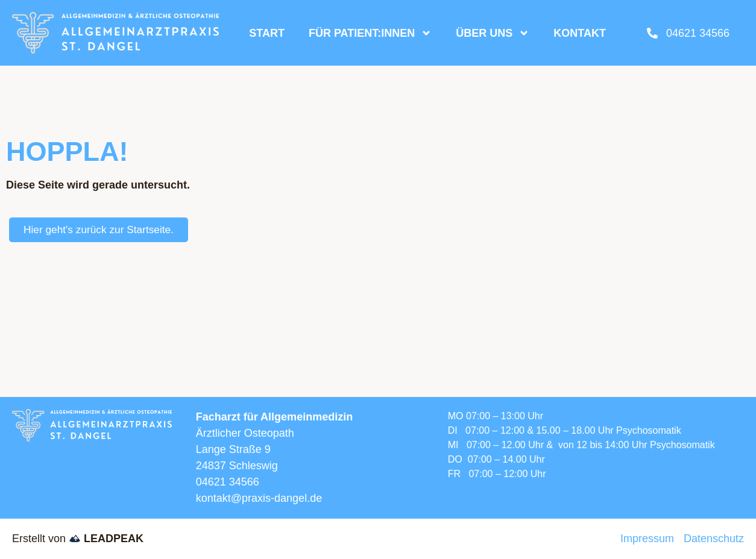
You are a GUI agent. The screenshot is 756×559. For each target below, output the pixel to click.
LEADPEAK (106, 539)
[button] (27, 532)
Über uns (493, 33)
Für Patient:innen (370, 33)
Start (267, 33)
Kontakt (580, 33)
